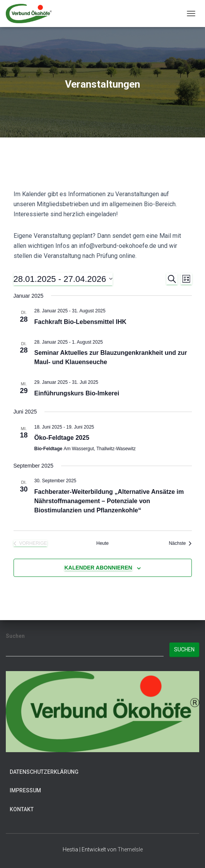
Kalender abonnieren (98, 568)
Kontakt (22, 809)
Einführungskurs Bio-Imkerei (77, 393)
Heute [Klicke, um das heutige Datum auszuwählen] (102, 543)
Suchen (15, 636)
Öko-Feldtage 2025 (62, 438)
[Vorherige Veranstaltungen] (30, 543)
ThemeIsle (130, 849)
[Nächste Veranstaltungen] (180, 543)
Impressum (25, 790)
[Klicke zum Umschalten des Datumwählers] (63, 279)
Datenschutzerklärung (44, 772)
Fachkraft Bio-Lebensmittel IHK (80, 322)
